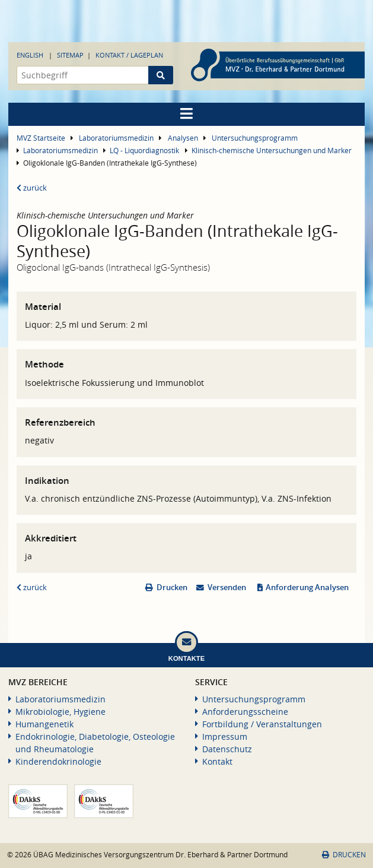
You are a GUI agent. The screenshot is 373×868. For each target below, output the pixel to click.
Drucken (172, 587)
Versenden (227, 587)
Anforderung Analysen (307, 587)
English (30, 55)
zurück (32, 188)
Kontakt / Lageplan (129, 55)
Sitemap (70, 55)
